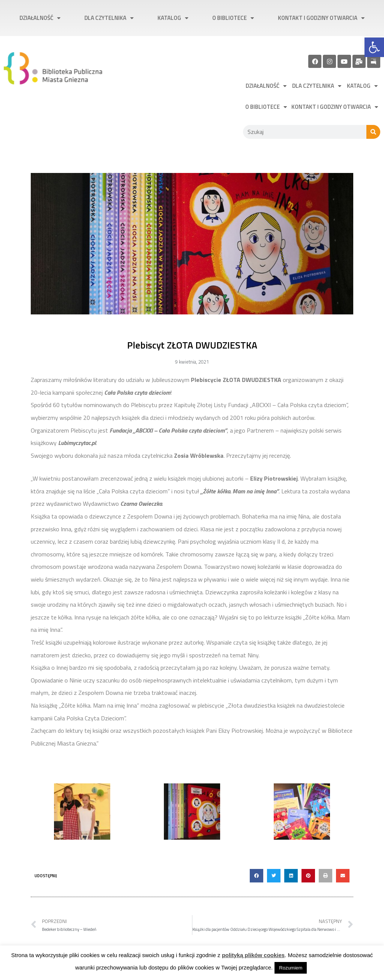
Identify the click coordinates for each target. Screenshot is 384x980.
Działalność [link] (40, 18)
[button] (256, 876)
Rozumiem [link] (291, 968)
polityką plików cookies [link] (253, 955)
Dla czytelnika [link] (109, 18)
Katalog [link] (173, 18)
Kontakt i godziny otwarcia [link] (321, 18)
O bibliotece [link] (233, 18)
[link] (374, 47)
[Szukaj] (373, 132)
